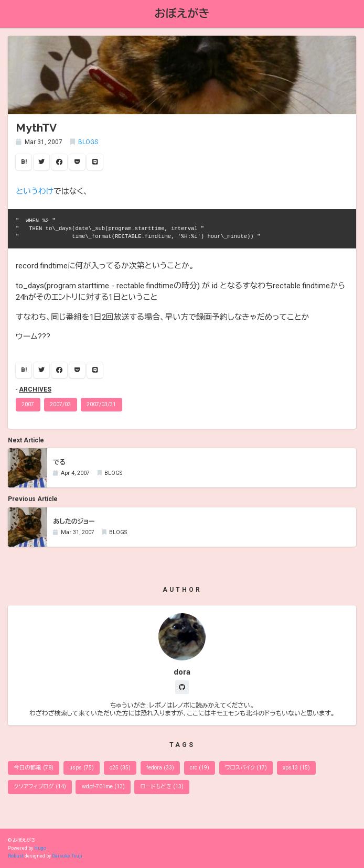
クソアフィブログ (40, 786)
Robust (16, 856)
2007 (28, 404)
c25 (120, 768)
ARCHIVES (35, 389)
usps (82, 768)
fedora (160, 768)
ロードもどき (162, 786)
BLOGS (88, 142)
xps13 (296, 768)
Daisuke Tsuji (67, 856)
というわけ (35, 191)
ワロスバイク (246, 768)
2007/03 (60, 404)
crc (200, 768)
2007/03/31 (101, 404)
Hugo (40, 848)
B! (24, 162)
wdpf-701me (103, 786)
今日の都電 (34, 768)
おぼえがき (182, 13)
